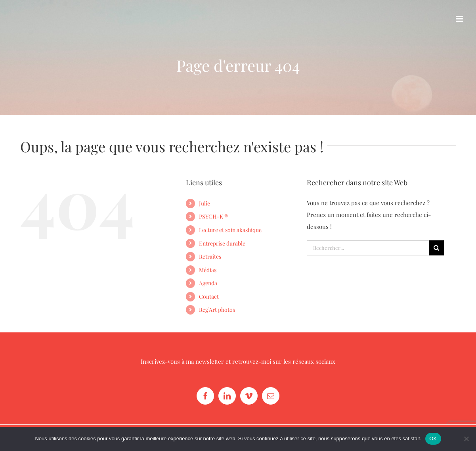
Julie (205, 203)
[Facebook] (205, 396)
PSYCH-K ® (213, 216)
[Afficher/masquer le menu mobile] (460, 19)
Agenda (208, 283)
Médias (208, 270)
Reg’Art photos (217, 310)
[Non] (466, 439)
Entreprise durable (222, 243)
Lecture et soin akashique (230, 230)
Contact (209, 297)
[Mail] (271, 396)
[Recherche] (436, 248)
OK (433, 439)
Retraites (210, 256)
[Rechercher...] (368, 248)
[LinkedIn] (227, 396)
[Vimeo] (249, 396)
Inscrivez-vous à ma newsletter (182, 361)
